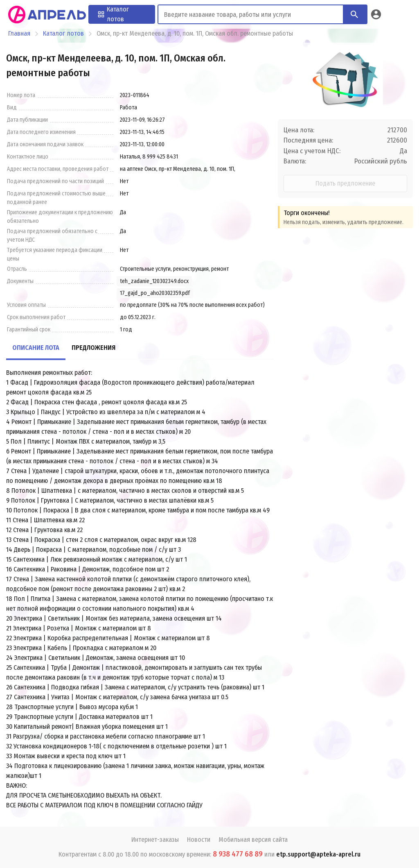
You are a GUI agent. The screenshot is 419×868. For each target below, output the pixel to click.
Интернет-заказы (155, 840)
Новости (199, 840)
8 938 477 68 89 (238, 854)
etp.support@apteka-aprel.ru (318, 854)
